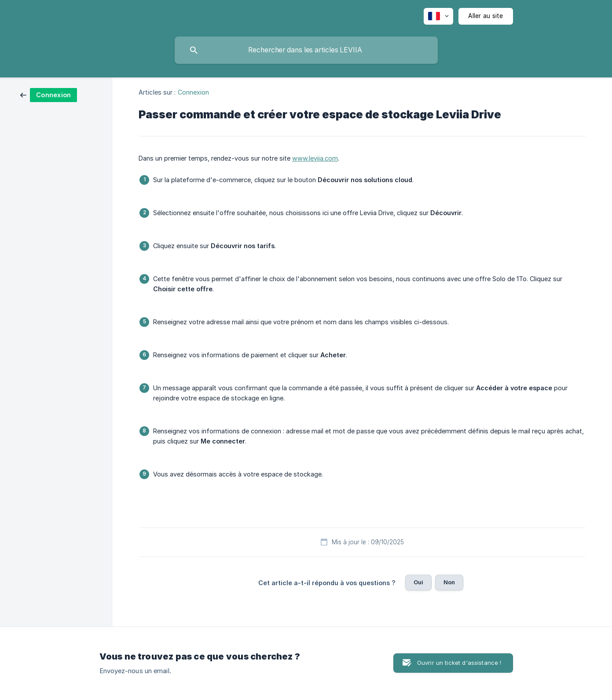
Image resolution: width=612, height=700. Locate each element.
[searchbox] (306, 50)
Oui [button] (418, 582)
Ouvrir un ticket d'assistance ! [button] (459, 663)
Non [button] (449, 582)
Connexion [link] (194, 92)
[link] (49, 94)
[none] (438, 16)
